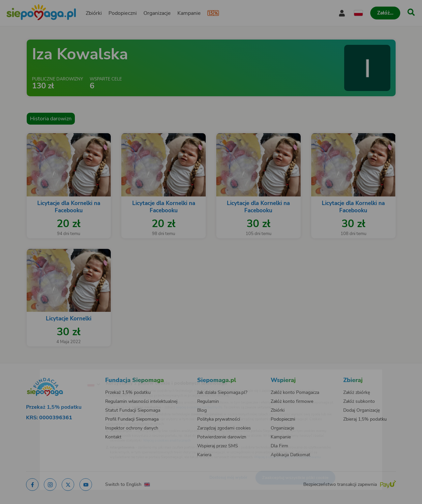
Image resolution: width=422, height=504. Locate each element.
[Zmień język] (66, 374)
